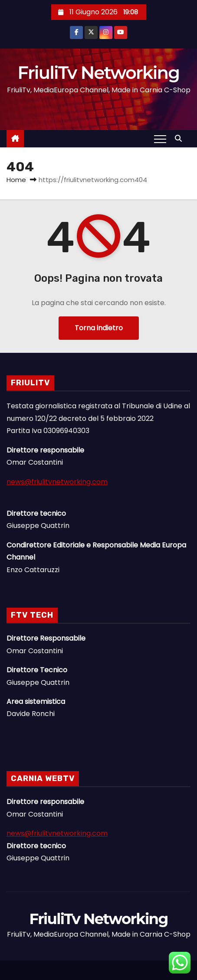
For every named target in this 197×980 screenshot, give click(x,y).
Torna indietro (99, 328)
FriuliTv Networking (99, 73)
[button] (181, 138)
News (90, 976)
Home (16, 180)
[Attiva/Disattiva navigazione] (160, 139)
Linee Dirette (98, 976)
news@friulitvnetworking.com (57, 482)
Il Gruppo (107, 976)
